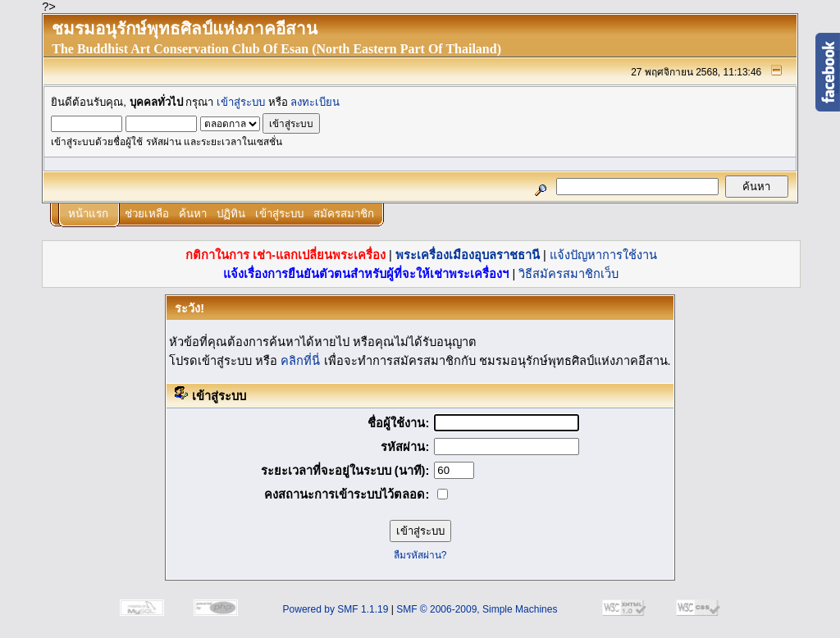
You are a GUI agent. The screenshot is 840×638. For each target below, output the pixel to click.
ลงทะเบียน (315, 102)
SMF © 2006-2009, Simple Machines (477, 609)
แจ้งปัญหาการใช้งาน (603, 255)
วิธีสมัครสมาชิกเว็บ (568, 274)
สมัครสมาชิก (344, 214)
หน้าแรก (88, 214)
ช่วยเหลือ (147, 214)
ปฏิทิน (231, 214)
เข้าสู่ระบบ (241, 102)
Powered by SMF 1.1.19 (336, 609)
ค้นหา (193, 214)
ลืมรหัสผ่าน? (420, 555)
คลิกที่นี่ (300, 361)
